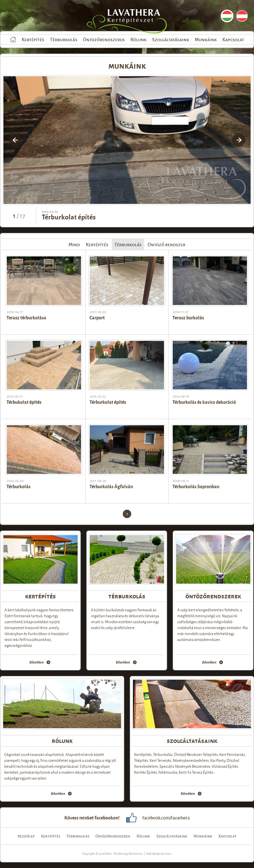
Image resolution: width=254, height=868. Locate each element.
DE (242, 16)
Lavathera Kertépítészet (132, 20)
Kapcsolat (233, 39)
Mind (74, 244)
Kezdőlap (13, 40)
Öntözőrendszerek (104, 39)
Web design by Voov (158, 853)
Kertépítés (33, 39)
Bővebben (37, 662)
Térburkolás (64, 39)
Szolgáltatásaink (171, 39)
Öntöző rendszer (167, 244)
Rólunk (138, 39)
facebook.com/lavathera (166, 818)
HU (227, 16)
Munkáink (206, 39)
